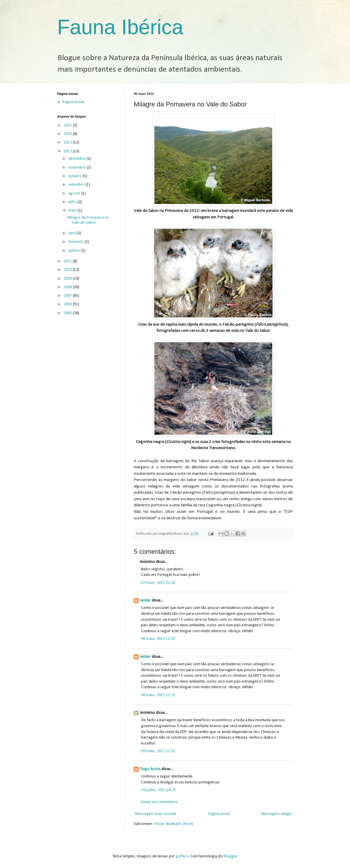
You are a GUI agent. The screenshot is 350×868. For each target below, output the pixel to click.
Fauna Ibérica (120, 27)
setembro (77, 185)
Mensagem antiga (276, 814)
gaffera (182, 856)
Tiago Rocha (150, 769)
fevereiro (77, 242)
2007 (68, 296)
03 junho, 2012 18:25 (159, 790)
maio (73, 211)
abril (72, 233)
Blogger (230, 856)
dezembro (77, 159)
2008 (68, 287)
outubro (76, 176)
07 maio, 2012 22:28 (158, 583)
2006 (68, 304)
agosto (75, 193)
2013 (68, 143)
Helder (145, 601)
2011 (68, 261)
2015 (68, 125)
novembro (77, 168)
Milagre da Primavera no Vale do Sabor (88, 220)
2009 (68, 279)
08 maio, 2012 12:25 (158, 639)
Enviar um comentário (159, 802)
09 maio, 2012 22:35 (158, 751)
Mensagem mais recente (156, 814)
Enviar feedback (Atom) (174, 824)
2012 (68, 151)
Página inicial (219, 814)
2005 (68, 313)
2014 (68, 134)
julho (73, 202)
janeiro (75, 251)
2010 (68, 270)
